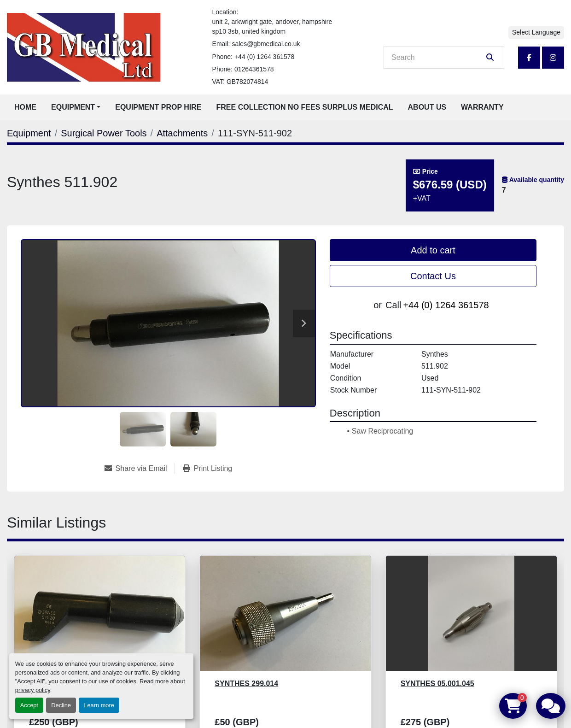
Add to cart (433, 250)
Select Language (536, 32)
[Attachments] (182, 133)
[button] (76, 107)
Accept (29, 705)
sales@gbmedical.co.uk (266, 44)
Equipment (73, 107)
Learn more (99, 705)
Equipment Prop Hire (158, 107)
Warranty (482, 107)
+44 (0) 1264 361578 (264, 57)
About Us (427, 107)
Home (25, 107)
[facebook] (529, 58)
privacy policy (33, 690)
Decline (61, 705)
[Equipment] (29, 133)
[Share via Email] (140, 469)
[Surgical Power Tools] (104, 133)
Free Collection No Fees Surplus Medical (305, 107)
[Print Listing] (208, 469)
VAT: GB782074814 (240, 82)
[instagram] (553, 58)
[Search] (437, 58)
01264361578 (254, 69)
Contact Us (433, 276)
